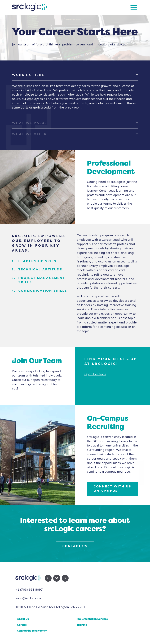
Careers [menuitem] (22, 625)
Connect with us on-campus (112, 489)
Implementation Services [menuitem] (92, 619)
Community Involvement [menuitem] (32, 631)
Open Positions (95, 374)
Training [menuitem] (82, 625)
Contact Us (75, 546)
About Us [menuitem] (23, 619)
